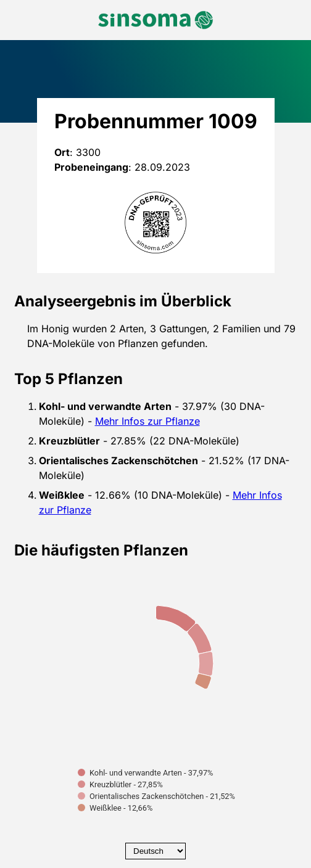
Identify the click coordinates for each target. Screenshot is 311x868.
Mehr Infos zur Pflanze (147, 421)
